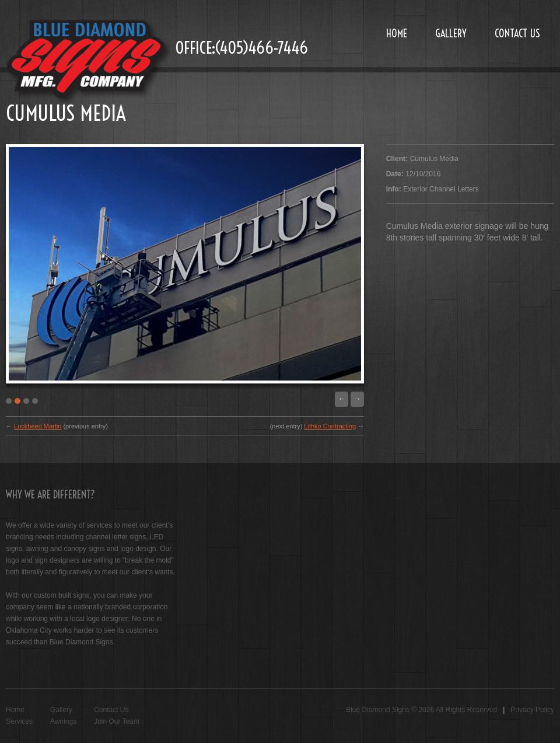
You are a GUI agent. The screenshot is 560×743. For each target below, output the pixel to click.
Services (19, 721)
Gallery (451, 34)
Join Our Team (117, 721)
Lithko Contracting (330, 426)
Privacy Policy (532, 710)
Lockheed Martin (38, 426)
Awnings (63, 721)
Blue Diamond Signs (378, 710)
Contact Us (517, 34)
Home (397, 34)
